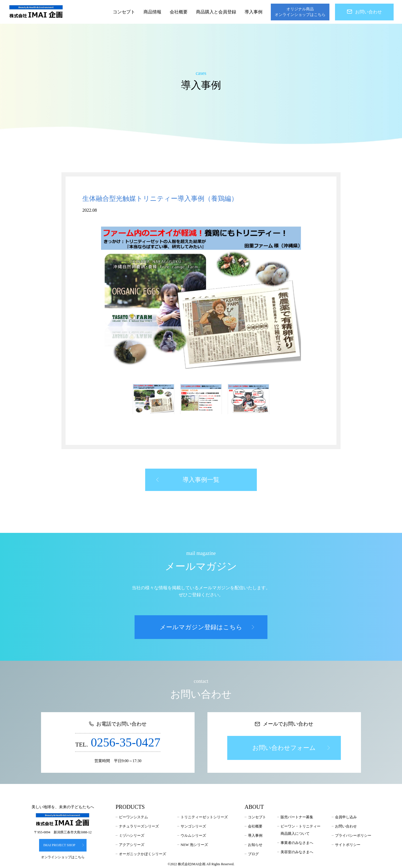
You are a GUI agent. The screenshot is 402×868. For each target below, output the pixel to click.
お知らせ (255, 845)
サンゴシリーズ (193, 826)
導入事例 (253, 12)
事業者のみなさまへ (297, 843)
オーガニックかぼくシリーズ (143, 854)
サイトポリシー (348, 845)
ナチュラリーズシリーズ (139, 826)
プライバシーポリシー (353, 835)
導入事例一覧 (188, 480)
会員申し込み (346, 817)
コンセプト (124, 12)
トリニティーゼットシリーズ (204, 817)
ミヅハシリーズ (132, 835)
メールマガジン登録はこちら (207, 627)
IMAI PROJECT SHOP (64, 845)
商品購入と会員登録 (216, 12)
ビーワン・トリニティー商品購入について (301, 830)
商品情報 (152, 12)
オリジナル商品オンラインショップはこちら (300, 12)
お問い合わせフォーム (291, 748)
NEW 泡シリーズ (194, 845)
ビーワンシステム (133, 817)
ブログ (253, 854)
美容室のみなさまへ (297, 852)
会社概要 (179, 12)
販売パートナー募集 (297, 817)
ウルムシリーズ (193, 835)
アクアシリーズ (132, 845)
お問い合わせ (364, 12)
